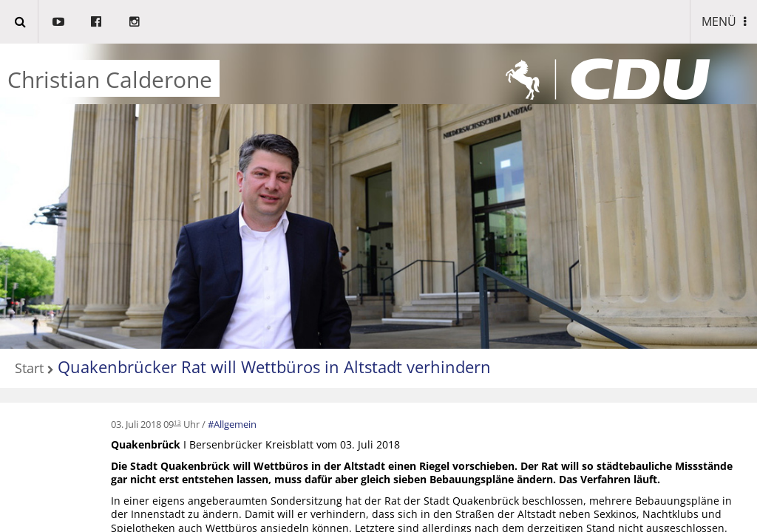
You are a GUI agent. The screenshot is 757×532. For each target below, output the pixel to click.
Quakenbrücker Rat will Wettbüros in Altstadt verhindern (274, 366)
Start (29, 369)
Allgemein (235, 424)
